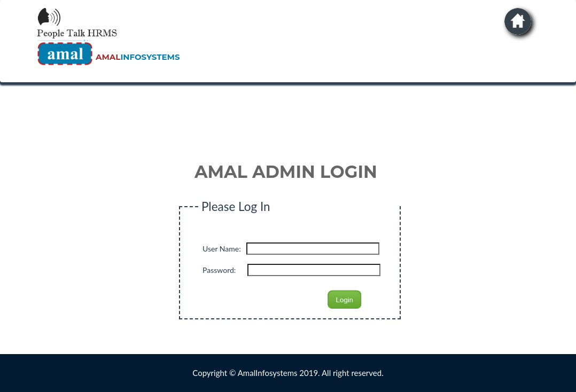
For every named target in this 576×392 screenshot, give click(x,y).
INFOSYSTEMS (138, 57)
